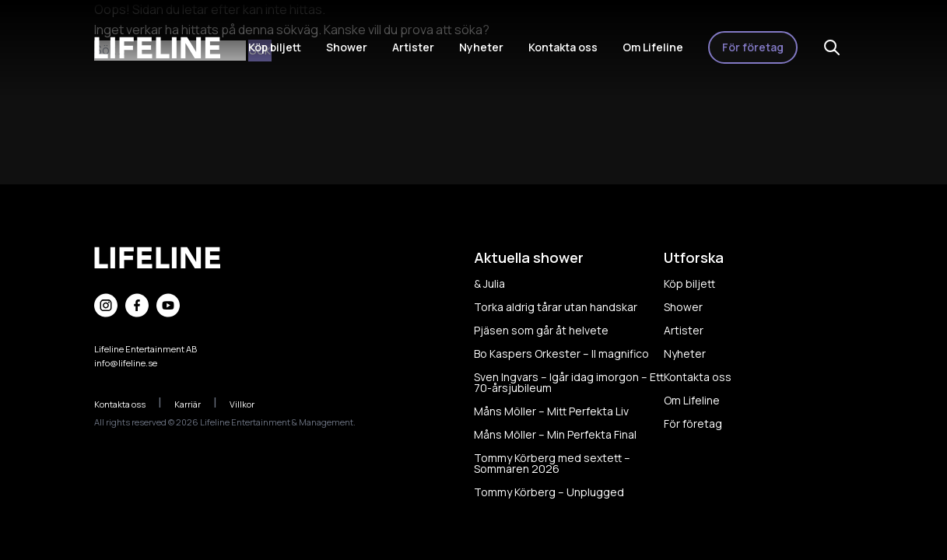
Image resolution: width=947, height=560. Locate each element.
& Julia (489, 283)
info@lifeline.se (126, 363)
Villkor (250, 404)
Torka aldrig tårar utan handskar (556, 307)
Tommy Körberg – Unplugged (549, 492)
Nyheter (481, 47)
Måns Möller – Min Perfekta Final (555, 434)
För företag (753, 47)
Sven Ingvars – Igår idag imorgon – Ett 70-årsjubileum (569, 382)
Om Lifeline (653, 47)
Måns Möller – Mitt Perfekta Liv (551, 411)
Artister (413, 47)
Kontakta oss (563, 47)
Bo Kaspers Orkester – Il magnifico (561, 353)
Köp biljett (275, 47)
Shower (347, 47)
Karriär (196, 404)
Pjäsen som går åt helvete (541, 330)
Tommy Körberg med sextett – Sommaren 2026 (552, 463)
